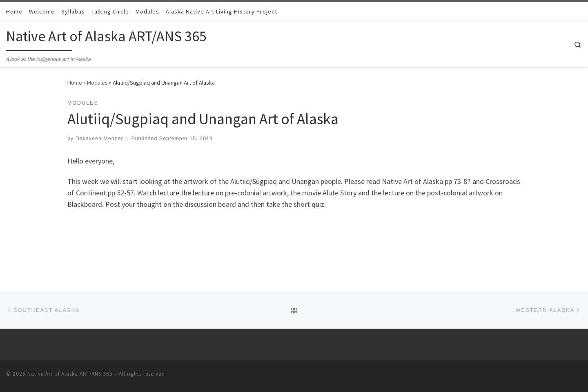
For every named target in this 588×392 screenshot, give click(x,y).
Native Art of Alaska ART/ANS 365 (70, 374)
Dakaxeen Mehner (99, 139)
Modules (97, 83)
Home (75, 83)
